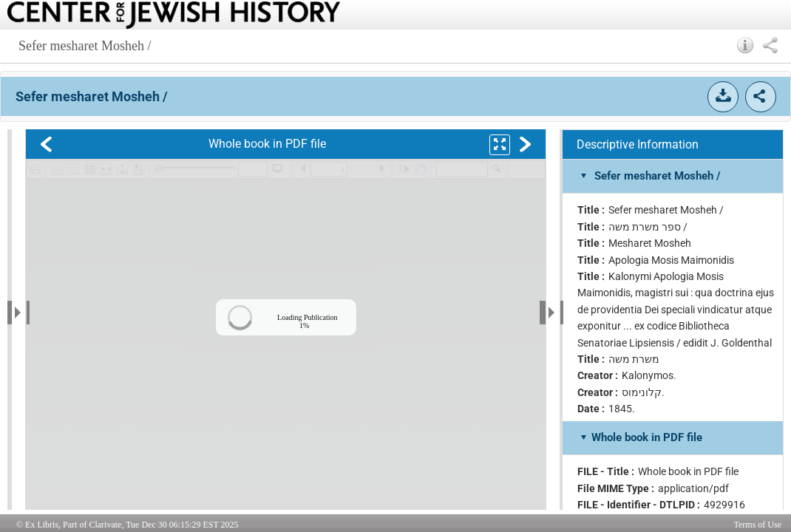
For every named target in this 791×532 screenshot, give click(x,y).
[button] (746, 45)
